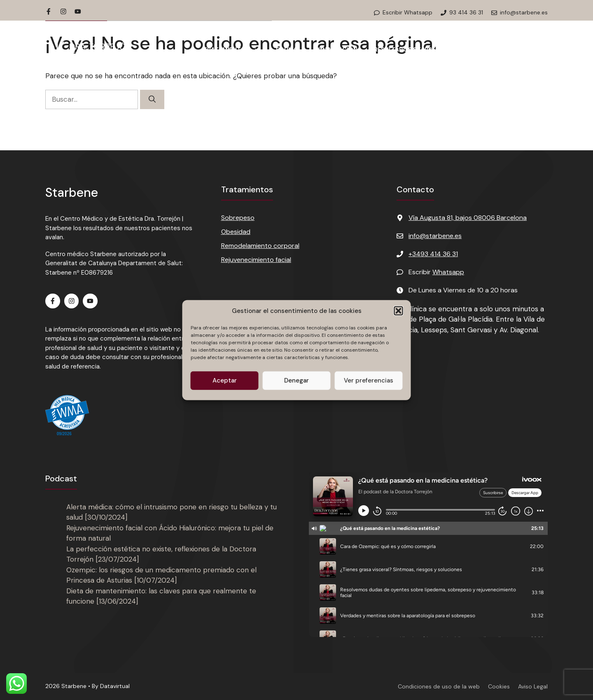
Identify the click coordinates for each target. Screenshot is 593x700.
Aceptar (225, 380)
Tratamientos (235, 49)
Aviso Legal (533, 686)
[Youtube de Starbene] (78, 12)
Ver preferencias (369, 380)
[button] (399, 311)
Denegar (296, 380)
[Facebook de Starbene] (49, 12)
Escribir (436, 272)
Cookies (499, 686)
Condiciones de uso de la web (439, 686)
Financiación (336, 49)
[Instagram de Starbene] (63, 12)
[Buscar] (152, 100)
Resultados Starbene (408, 49)
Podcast (474, 49)
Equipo (287, 49)
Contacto (522, 49)
